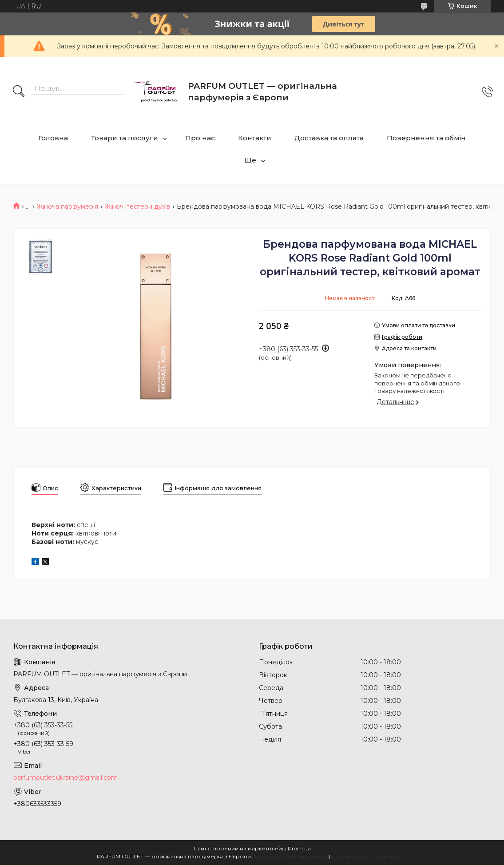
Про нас (200, 138)
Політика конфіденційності (370, 856)
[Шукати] (19, 92)
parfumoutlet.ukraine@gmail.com (65, 778)
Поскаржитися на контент (291, 856)
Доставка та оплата (329, 138)
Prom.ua (299, 848)
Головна (53, 138)
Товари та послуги (125, 138)
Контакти (255, 138)
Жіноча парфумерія (67, 206)
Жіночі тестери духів (137, 206)
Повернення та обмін (426, 138)
